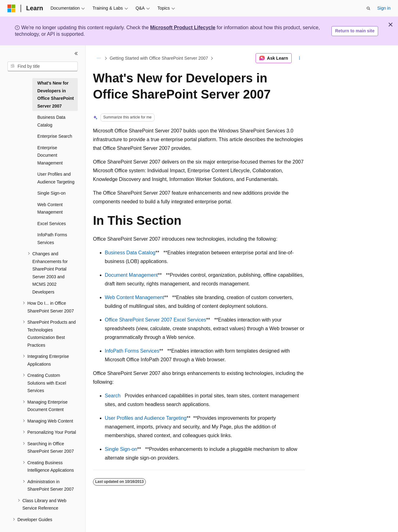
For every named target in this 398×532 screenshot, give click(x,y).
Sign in (384, 8)
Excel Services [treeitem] (52, 224)
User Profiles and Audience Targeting (146, 418)
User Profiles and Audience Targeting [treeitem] (56, 178)
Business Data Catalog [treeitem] (51, 121)
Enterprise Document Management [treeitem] (50, 155)
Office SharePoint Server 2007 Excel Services (155, 320)
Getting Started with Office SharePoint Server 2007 (159, 58)
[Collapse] (76, 53)
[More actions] (300, 58)
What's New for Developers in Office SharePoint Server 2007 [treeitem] (56, 95)
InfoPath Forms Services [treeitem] (52, 239)
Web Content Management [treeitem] (50, 208)
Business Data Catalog (130, 253)
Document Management (131, 275)
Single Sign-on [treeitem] (51, 193)
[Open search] (368, 8)
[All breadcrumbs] (98, 58)
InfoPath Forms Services (132, 351)
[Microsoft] (12, 8)
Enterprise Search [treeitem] (55, 136)
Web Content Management (134, 297)
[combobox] (43, 67)
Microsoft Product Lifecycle (183, 28)
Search (113, 396)
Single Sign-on (121, 449)
